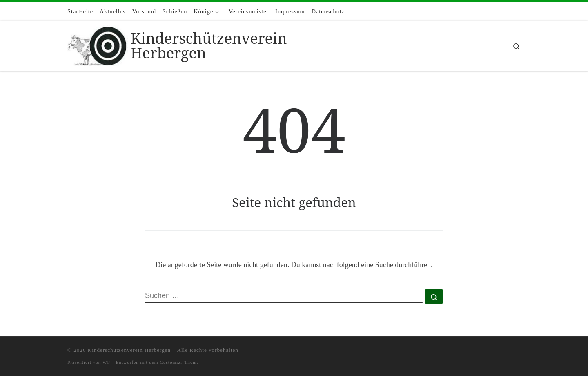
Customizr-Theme (179, 362)
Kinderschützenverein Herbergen (129, 350)
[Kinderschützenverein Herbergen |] (98, 44)
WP (106, 362)
